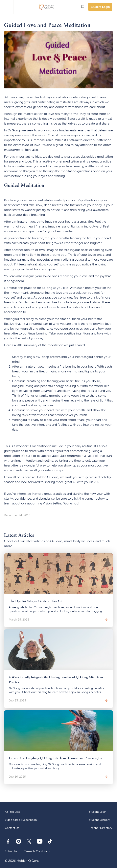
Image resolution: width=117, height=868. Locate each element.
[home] (46, 7)
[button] (7, 7)
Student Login (100, 7)
